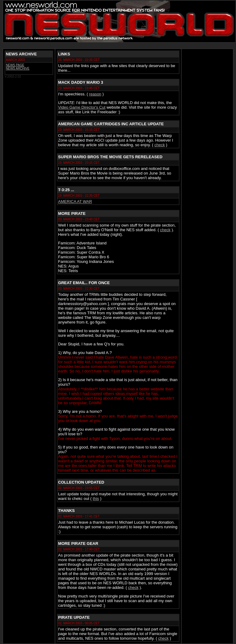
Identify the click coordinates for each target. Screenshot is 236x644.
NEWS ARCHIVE (18, 68)
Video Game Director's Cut (82, 107)
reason (95, 94)
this (96, 499)
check (159, 145)
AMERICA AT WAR (75, 201)
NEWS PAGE (15, 65)
